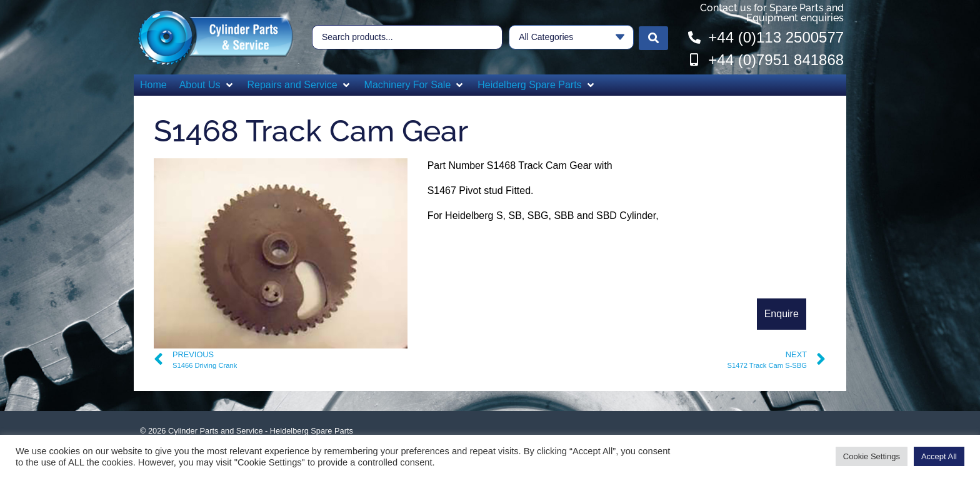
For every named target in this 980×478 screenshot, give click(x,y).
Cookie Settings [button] (872, 456)
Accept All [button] (939, 456)
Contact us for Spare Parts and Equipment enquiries (772, 13)
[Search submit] (653, 38)
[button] (207, 85)
